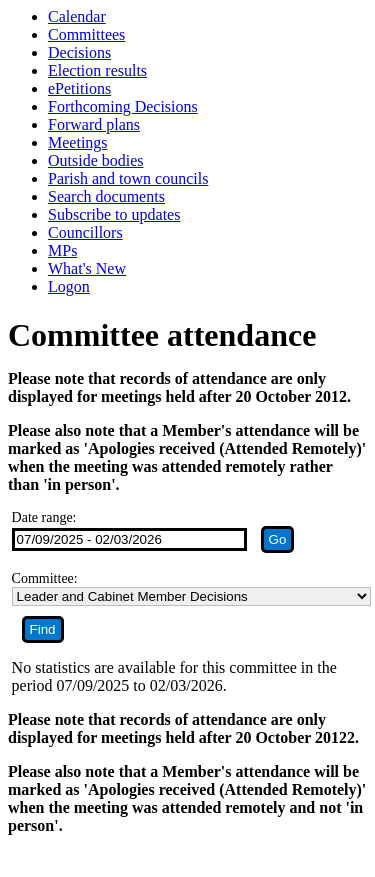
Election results (97, 70)
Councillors (85, 232)
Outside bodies (96, 160)
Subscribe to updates (114, 214)
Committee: (45, 578)
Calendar (77, 16)
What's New (87, 268)
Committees (86, 34)
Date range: (44, 517)
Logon (69, 286)
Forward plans (94, 124)
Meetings (78, 142)
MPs (62, 250)
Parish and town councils (128, 178)
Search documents (106, 196)
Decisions (79, 52)
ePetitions (79, 88)
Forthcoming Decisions (123, 106)
